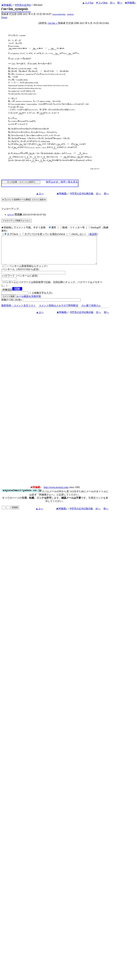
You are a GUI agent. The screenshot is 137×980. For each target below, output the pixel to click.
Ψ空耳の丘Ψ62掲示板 (82, 194)
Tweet (4, 17)
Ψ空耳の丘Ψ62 (23, 5)
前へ (120, 3)
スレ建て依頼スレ (91, 311)
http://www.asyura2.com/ (56, 493)
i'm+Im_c (53, 23)
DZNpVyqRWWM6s (59, 14)
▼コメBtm (102, 3)
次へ (112, 3)
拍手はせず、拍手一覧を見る (62, 182)
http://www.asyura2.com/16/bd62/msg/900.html (16, 12)
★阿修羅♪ (7, 5)
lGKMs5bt (70, 14)
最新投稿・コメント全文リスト (18, 311)
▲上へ (40, 194)
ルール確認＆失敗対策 (29, 302)
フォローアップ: (10, 209)
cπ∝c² (11, 215)
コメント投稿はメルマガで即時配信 (58, 311)
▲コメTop (88, 3)
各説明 (93, 234)
